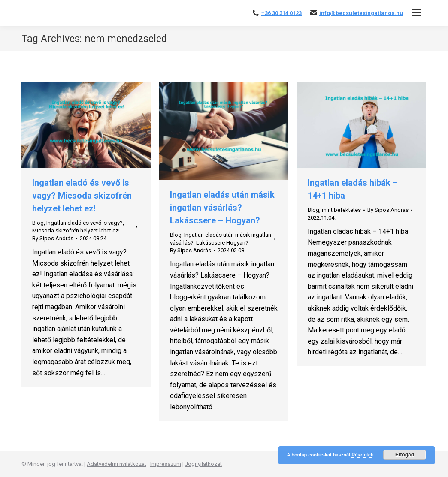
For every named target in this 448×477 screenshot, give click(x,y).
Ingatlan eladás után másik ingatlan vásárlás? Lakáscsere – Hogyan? (222, 208)
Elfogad (405, 455)
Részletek (362, 455)
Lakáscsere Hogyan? (222, 243)
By (53, 238)
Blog (38, 223)
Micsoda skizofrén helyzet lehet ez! (76, 231)
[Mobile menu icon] (417, 13)
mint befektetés (341, 210)
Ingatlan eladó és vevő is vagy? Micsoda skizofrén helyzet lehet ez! (82, 196)
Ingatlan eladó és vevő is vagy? (85, 223)
